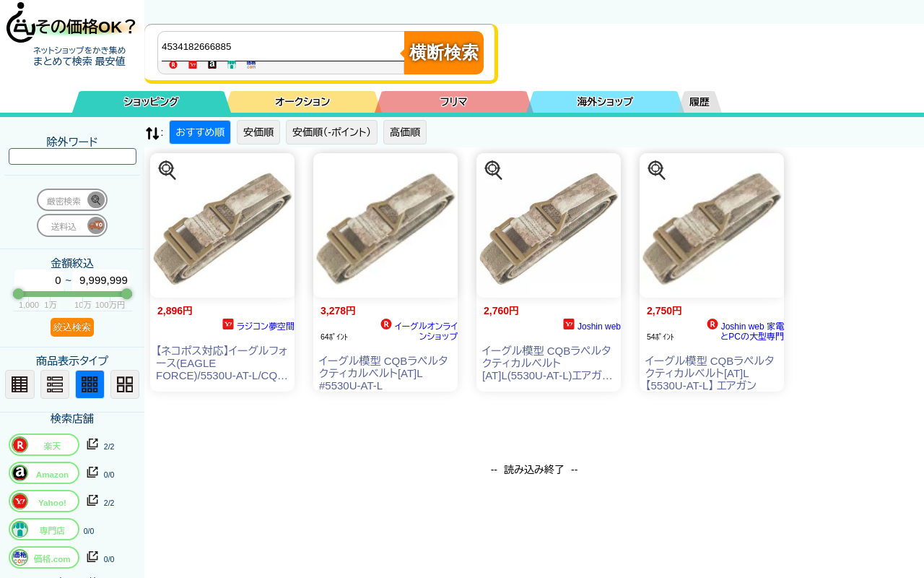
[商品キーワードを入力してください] (284, 46)
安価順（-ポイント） (332, 132)
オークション (302, 102)
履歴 (699, 102)
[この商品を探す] (167, 171)
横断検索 (444, 52)
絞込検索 (72, 327)
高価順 (405, 132)
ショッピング (152, 102)
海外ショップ (605, 102)
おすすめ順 (200, 132)
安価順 (258, 132)
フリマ (454, 102)
